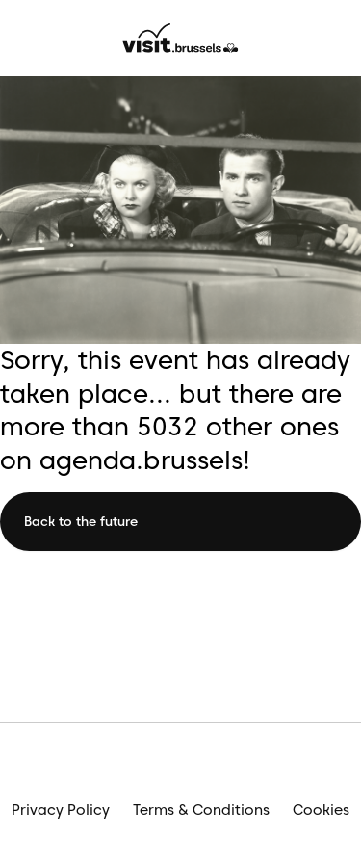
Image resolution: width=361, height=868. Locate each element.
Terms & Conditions (201, 810)
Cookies (321, 810)
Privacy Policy (61, 810)
